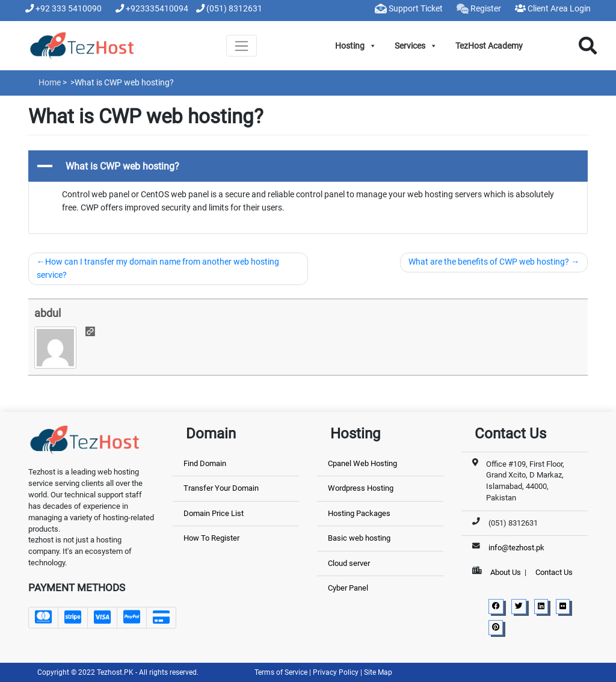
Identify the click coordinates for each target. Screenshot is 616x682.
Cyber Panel (348, 588)
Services (416, 46)
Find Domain (205, 463)
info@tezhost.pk (516, 548)
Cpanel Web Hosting (362, 463)
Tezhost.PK (115, 672)
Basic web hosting (359, 538)
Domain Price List (214, 513)
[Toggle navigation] (242, 46)
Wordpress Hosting (361, 488)
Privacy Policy (337, 672)
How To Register (211, 538)
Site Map (378, 672)
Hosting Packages (359, 513)
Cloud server (349, 563)
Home (50, 82)
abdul (48, 313)
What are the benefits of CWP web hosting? (489, 262)
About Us (506, 572)
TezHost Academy (489, 46)
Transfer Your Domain (221, 488)
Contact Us (554, 572)
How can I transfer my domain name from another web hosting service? (158, 269)
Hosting (356, 46)
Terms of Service (282, 672)
